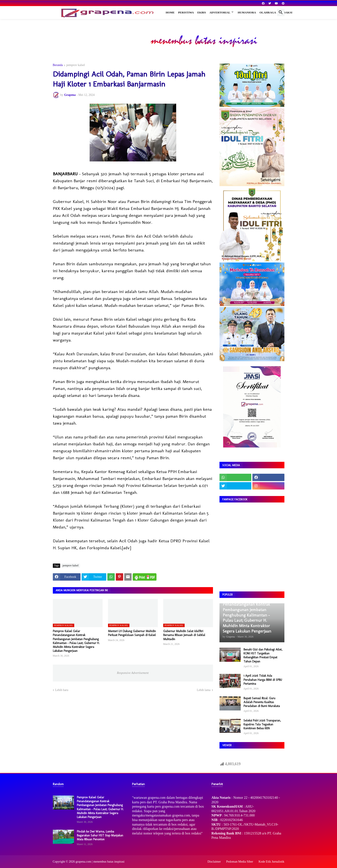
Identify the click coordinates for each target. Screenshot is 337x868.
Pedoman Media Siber (240, 862)
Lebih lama (204, 690)
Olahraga (268, 12)
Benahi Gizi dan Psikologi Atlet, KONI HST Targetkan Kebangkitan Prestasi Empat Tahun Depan (263, 655)
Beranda (58, 65)
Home (170, 12)
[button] (281, 13)
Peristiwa (186, 12)
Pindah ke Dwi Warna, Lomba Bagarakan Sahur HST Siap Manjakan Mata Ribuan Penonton (100, 835)
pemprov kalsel (76, 65)
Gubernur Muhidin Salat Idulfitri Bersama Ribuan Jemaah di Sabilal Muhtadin (184, 635)
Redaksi (286, 12)
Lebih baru (62, 690)
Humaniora (247, 12)
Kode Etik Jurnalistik (272, 862)
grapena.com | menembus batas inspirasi (100, 862)
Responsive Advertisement (133, 673)
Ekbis (202, 12)
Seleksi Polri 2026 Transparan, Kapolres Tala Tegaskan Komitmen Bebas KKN (262, 724)
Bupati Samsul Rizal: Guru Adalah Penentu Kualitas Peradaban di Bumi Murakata (262, 702)
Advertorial (220, 12)
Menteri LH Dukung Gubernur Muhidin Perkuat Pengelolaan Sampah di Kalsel (132, 633)
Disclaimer (214, 862)
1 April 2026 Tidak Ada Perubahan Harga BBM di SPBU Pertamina (263, 680)
